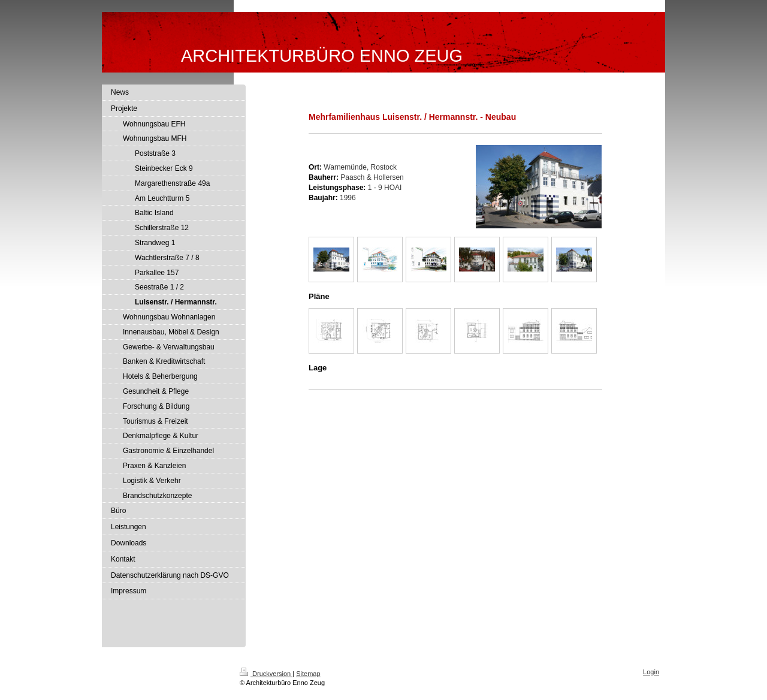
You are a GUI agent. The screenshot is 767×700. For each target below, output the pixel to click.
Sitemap (308, 674)
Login (651, 672)
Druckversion (266, 674)
